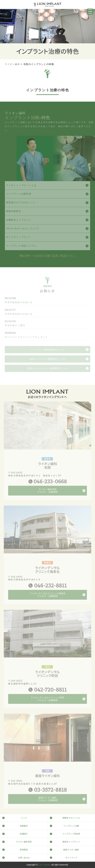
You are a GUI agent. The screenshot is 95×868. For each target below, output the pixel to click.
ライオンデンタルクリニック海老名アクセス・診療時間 (47, 602)
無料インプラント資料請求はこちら (47, 374)
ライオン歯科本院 (24, 842)
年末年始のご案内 (15, 333)
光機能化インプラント (19, 227)
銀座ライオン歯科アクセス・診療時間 (47, 806)
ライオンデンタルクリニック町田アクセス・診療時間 (47, 706)
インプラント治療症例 (19, 201)
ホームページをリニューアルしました (26, 344)
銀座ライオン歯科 (71, 850)
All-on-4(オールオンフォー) (22, 236)
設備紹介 (24, 834)
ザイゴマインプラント (19, 244)
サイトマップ (71, 858)
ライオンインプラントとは (21, 193)
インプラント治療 (71, 826)
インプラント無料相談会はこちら (47, 364)
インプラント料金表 (71, 834)
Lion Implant (45, 865)
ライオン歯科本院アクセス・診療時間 (47, 498)
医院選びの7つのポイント (21, 210)
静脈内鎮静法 (14, 218)
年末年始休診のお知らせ (19, 310)
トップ (24, 818)
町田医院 (24, 850)
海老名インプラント (71, 842)
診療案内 (24, 826)
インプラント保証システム (21, 253)
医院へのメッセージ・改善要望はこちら (47, 383)
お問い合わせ (24, 858)
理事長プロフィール (71, 818)
